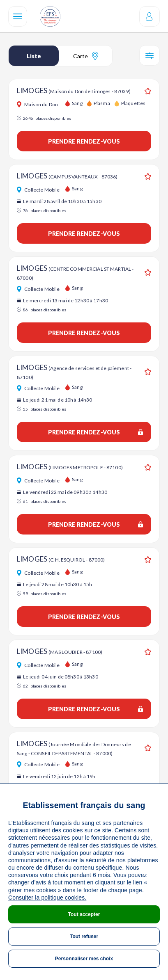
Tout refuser (84, 937)
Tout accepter (84, 914)
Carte (86, 56)
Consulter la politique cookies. (47, 898)
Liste (34, 56)
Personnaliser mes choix (84, 959)
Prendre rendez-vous (84, 141)
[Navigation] (18, 16)
